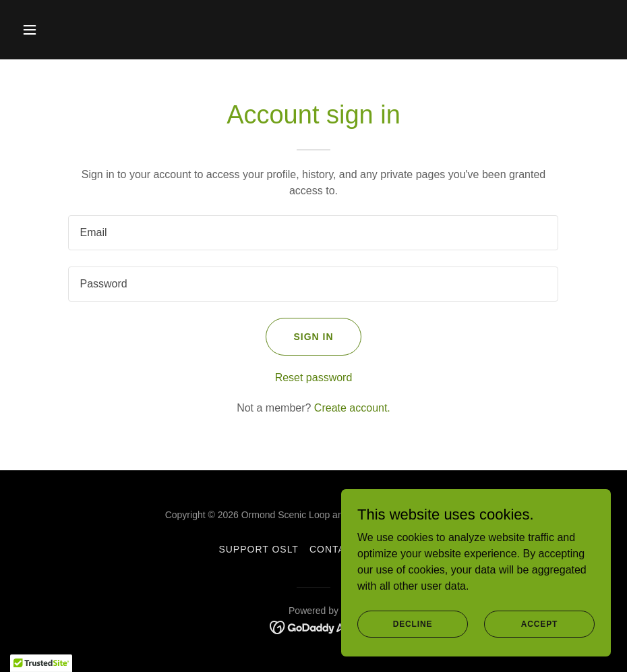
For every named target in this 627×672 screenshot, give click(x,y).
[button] (61, 30)
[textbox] (313, 233)
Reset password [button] (314, 377)
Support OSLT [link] (259, 549)
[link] (314, 626)
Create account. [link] (352, 408)
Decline (413, 633)
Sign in (313, 337)
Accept (539, 633)
